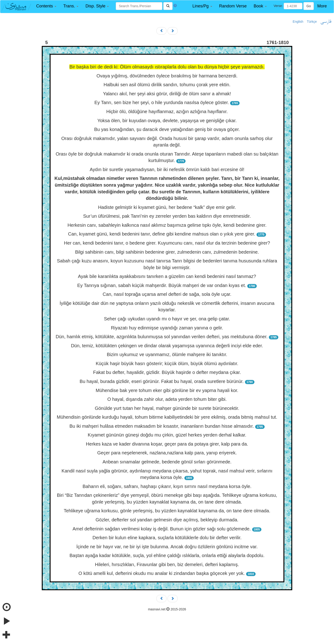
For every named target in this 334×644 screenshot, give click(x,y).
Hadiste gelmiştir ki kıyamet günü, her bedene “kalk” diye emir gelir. (167, 207)
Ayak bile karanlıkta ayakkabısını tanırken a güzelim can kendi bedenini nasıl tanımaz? (167, 276)
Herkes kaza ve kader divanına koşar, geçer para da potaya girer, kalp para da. (167, 444)
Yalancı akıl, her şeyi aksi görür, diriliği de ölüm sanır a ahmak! (167, 94)
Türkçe (312, 22)
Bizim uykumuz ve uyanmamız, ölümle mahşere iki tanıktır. (167, 354)
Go (309, 6)
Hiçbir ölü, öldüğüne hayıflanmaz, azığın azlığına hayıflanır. (167, 112)
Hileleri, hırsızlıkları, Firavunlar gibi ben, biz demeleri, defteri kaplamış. (167, 564)
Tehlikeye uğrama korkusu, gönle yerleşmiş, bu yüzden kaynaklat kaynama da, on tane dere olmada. (167, 511)
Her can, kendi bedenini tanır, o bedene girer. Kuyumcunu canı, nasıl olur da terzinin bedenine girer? (167, 243)
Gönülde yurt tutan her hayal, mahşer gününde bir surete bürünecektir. (167, 408)
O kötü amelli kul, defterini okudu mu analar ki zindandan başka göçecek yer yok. (162, 573)
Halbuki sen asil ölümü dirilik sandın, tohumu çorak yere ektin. (167, 85)
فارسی (326, 22)
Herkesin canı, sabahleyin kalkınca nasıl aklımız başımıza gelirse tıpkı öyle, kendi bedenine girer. (167, 225)
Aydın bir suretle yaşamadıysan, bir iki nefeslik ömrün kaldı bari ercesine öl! (167, 169)
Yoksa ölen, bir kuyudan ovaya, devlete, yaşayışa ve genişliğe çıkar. (167, 121)
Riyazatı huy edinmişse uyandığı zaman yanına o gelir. (167, 328)
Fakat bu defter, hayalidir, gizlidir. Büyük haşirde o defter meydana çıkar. (167, 372)
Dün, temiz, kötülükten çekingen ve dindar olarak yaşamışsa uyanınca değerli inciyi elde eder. (167, 346)
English (298, 22)
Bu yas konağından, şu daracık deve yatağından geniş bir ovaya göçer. (167, 129)
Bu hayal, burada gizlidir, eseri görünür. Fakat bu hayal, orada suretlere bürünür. (162, 381)
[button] (46, 6)
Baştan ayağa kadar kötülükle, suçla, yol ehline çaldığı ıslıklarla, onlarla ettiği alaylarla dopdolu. (167, 555)
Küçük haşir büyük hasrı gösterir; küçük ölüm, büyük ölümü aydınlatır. (167, 363)
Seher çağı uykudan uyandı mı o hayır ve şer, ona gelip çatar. (167, 319)
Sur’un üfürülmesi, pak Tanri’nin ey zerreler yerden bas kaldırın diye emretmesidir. (167, 216)
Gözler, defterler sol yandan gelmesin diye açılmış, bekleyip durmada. (167, 520)
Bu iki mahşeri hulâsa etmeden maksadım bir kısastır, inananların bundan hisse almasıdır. (162, 426)
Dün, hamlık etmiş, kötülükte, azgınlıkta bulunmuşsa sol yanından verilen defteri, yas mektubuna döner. (162, 337)
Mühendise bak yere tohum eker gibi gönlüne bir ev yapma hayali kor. (167, 390)
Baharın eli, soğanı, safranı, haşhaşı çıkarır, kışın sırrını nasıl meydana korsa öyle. (167, 486)
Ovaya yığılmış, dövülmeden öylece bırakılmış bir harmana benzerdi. (167, 76)
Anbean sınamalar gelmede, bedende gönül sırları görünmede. (167, 462)
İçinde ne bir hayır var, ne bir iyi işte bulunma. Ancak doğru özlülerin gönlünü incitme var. (167, 547)
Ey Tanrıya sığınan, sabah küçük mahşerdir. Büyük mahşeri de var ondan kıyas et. (162, 285)
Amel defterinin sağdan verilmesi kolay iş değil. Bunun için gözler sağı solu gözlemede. (162, 529)
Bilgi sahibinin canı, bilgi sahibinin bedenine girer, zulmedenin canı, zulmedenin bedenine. (167, 252)
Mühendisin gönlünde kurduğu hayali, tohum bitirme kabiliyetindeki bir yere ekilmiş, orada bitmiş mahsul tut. (167, 417)
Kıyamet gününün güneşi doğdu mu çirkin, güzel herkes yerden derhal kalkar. (167, 435)
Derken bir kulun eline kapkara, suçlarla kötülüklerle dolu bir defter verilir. (167, 538)
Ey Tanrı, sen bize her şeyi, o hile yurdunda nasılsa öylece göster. (162, 102)
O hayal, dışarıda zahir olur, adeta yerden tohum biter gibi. (167, 399)
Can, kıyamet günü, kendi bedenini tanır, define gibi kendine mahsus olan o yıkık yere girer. (162, 234)
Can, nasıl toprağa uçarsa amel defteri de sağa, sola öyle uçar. (167, 294)
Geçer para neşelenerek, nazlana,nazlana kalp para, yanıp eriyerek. (167, 453)
